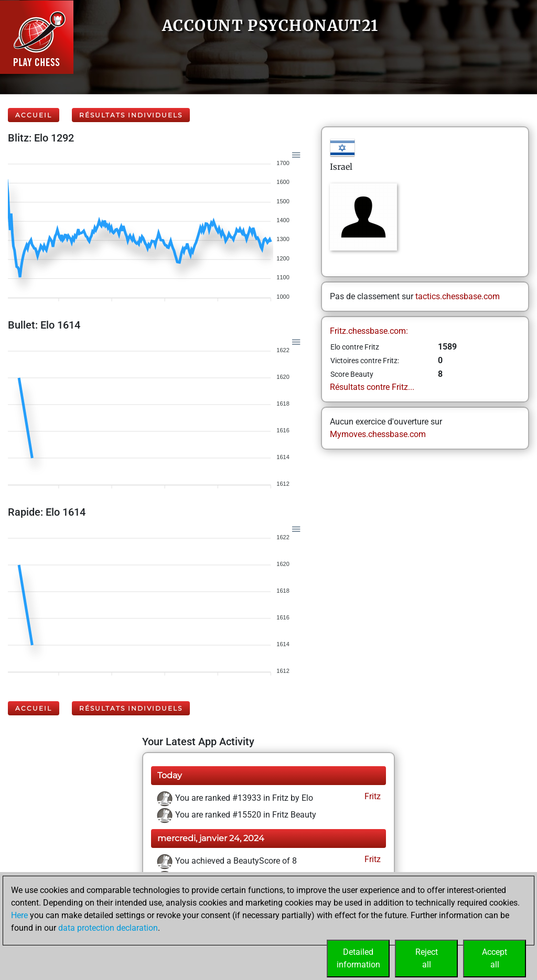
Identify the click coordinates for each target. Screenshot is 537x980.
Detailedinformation (358, 958)
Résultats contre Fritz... (372, 387)
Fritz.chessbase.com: (369, 331)
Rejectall (427, 958)
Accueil (34, 115)
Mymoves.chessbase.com (378, 434)
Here (19, 915)
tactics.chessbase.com (458, 296)
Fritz (372, 796)
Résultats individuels (131, 115)
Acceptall (495, 958)
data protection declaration (108, 928)
